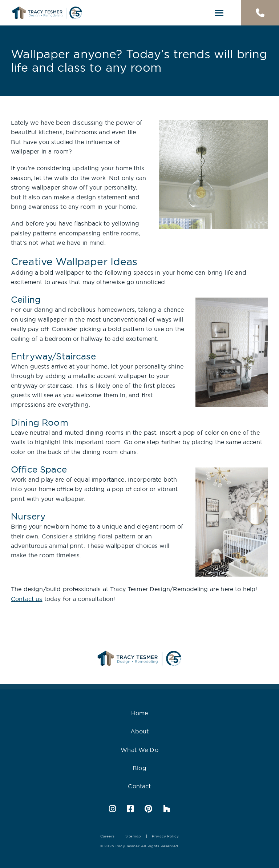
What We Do (139, 750)
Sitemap (133, 836)
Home (140, 713)
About (140, 731)
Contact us (27, 599)
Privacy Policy (165, 836)
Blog (139, 768)
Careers (107, 836)
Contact (139, 786)
